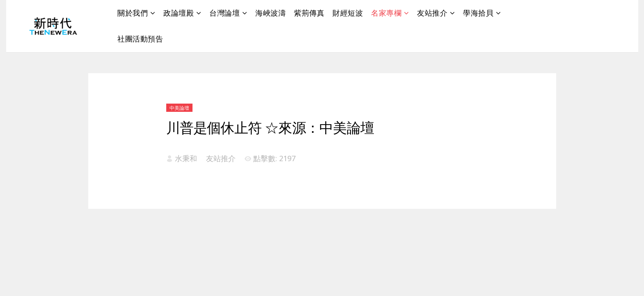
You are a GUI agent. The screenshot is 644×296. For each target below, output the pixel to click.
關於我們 (133, 13)
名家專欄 (386, 13)
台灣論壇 (225, 13)
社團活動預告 (140, 39)
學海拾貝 (478, 13)
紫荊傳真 (309, 13)
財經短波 (348, 13)
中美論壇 (179, 108)
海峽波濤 (270, 13)
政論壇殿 (179, 13)
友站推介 (432, 13)
